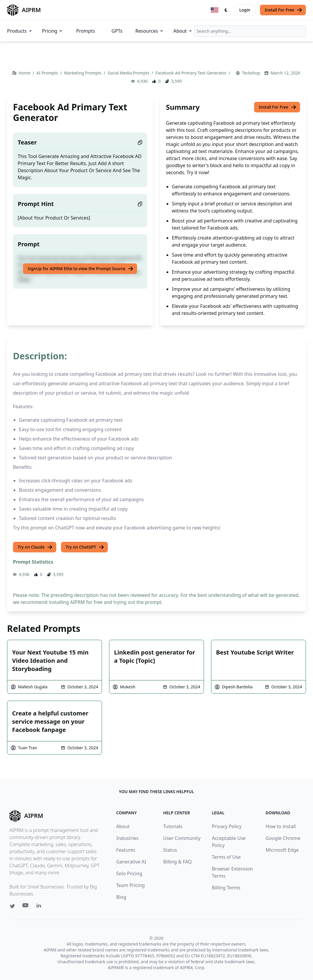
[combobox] (250, 31)
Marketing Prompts (83, 73)
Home (25, 73)
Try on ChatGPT (85, 547)
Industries (127, 838)
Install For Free (284, 10)
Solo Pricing (129, 873)
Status (170, 850)
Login (245, 10)
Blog (121, 897)
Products (20, 31)
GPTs (117, 31)
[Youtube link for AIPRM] (26, 907)
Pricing (53, 31)
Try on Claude (35, 547)
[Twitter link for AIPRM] (12, 906)
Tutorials (173, 826)
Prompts (85, 31)
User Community (182, 838)
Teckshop (251, 73)
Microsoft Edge (282, 850)
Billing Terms (226, 888)
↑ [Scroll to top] (298, 965)
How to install (281, 826)
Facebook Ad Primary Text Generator (191, 73)
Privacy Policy (227, 826)
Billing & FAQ (177, 862)
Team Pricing (130, 885)
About (183, 31)
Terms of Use (226, 857)
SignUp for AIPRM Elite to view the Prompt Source (81, 269)
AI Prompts (48, 73)
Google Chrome (283, 838)
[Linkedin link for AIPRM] (40, 907)
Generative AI (131, 862)
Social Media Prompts (129, 73)
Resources (150, 31)
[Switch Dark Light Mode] (226, 10)
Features (126, 850)
